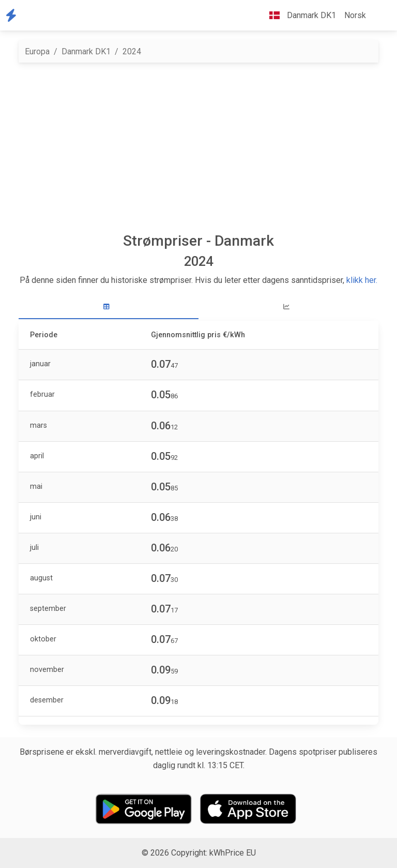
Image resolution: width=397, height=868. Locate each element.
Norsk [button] (355, 15)
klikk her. (362, 280)
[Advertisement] (198, 147)
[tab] (109, 307)
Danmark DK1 (86, 51)
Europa (37, 51)
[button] (378, 16)
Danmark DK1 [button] (299, 15)
